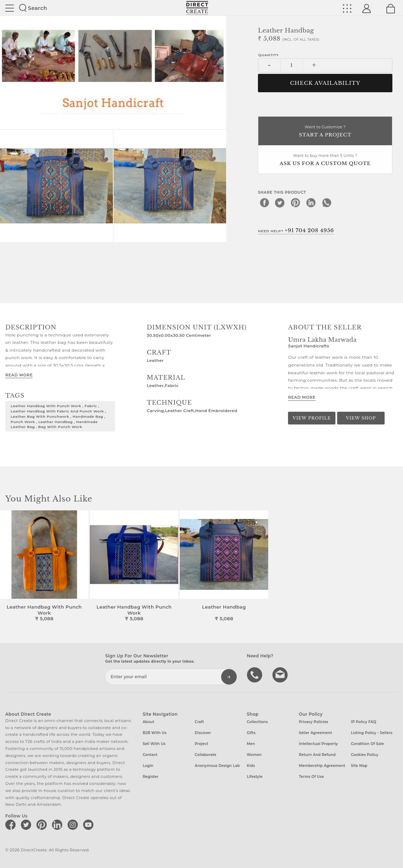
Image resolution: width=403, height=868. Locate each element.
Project (201, 744)
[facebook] (264, 203)
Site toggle (10, 8)
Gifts (251, 733)
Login (148, 766)
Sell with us (154, 744)
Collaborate (205, 755)
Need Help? (296, 230)
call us (255, 674)
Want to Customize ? (325, 132)
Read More (19, 375)
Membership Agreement (322, 766)
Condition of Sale (367, 744)
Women (254, 755)
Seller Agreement (316, 733)
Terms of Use (312, 777)
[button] (395, 566)
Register (151, 777)
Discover (203, 733)
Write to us (281, 674)
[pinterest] (295, 203)
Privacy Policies (314, 722)
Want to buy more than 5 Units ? (325, 160)
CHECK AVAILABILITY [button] (325, 83)
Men (251, 744)
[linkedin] (311, 203)
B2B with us (154, 733)
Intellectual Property (318, 744)
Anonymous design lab (217, 766)
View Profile (312, 418)
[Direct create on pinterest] (43, 825)
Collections (257, 722)
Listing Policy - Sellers (372, 733)
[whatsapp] (327, 203)
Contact (150, 755)
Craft (199, 722)
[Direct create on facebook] (12, 825)
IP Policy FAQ (364, 722)
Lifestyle (255, 777)
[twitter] (280, 203)
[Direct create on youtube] (90, 825)
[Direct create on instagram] (74, 825)
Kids (251, 766)
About (148, 722)
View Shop (361, 418)
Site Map (359, 766)
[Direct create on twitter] (27, 825)
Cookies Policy (365, 755)
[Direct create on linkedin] (58, 825)
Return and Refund (317, 755)
